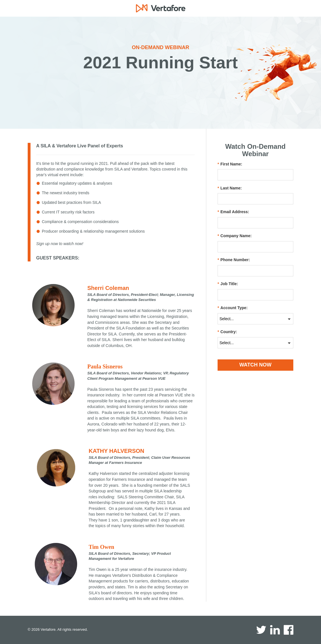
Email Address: (233, 212)
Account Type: (233, 308)
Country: (227, 332)
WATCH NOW (255, 365)
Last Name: (230, 188)
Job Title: (228, 284)
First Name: (230, 164)
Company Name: (235, 236)
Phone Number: (234, 260)
